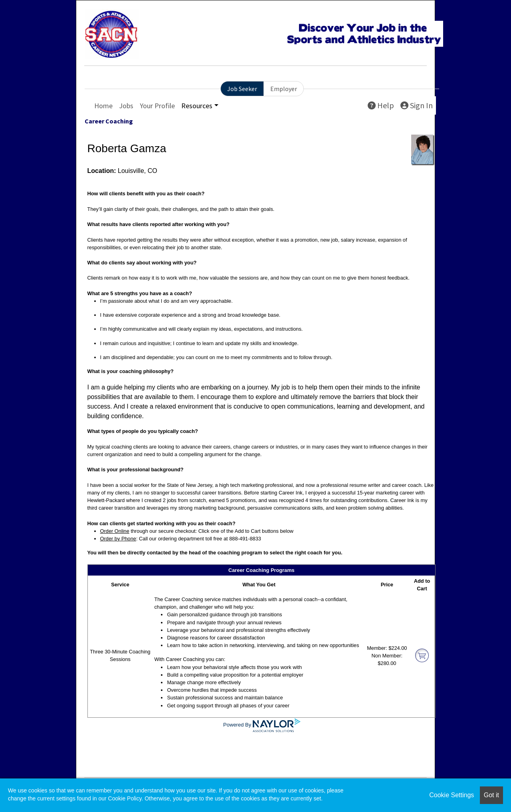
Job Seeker (242, 89)
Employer (284, 89)
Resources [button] (197, 106)
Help (381, 105)
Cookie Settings (452, 795)
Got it (491, 795)
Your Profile (157, 106)
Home (103, 106)
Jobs (126, 106)
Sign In (417, 105)
